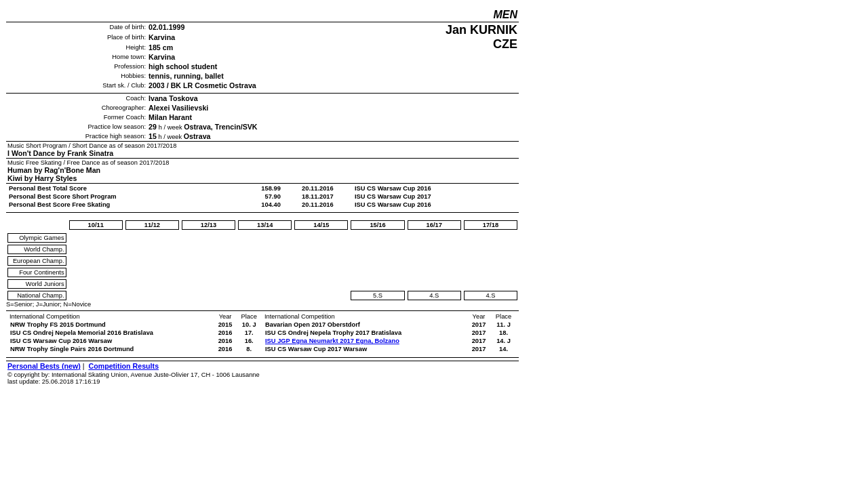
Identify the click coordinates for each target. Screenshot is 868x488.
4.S (434, 296)
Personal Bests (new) (44, 366)
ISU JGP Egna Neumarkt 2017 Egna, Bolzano (332, 341)
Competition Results (123, 366)
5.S (378, 296)
